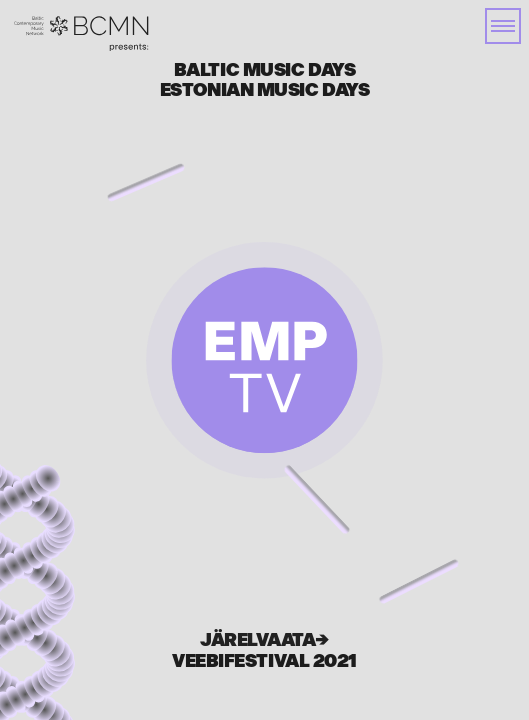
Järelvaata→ (264, 640)
